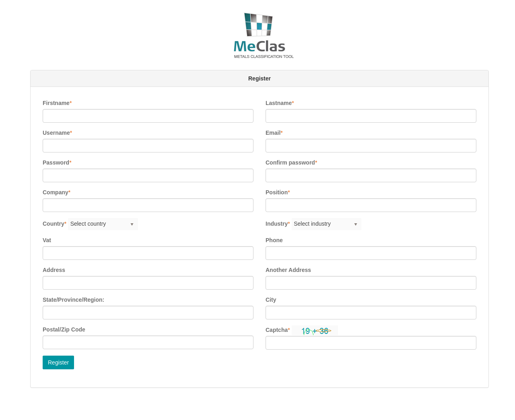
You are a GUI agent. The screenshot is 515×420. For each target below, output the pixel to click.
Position (277, 192)
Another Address (288, 270)
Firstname (56, 103)
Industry (277, 224)
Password (56, 163)
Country (54, 224)
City (271, 300)
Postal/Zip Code (64, 329)
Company (56, 192)
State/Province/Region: (73, 300)
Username (56, 133)
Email (273, 133)
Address (54, 270)
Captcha (277, 330)
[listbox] (103, 224)
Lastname (279, 103)
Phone (274, 240)
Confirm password (290, 163)
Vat (47, 240)
